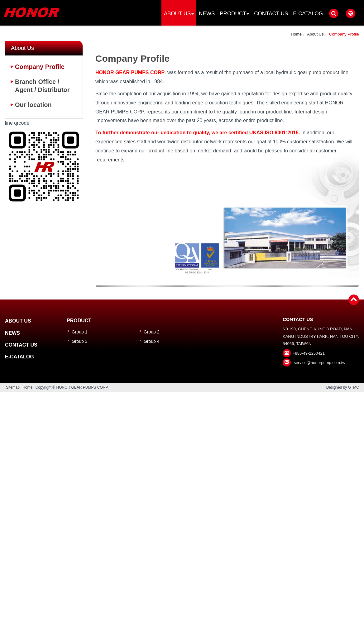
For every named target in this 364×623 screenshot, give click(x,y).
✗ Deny (182, 423)
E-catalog (308, 14)
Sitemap (13, 387)
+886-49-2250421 (309, 353)
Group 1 (80, 332)
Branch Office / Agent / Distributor (42, 86)
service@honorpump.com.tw (320, 363)
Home (296, 34)
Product (234, 14)
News (207, 14)
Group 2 (152, 332)
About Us (179, 14)
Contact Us (271, 14)
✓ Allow (182, 415)
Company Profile (344, 34)
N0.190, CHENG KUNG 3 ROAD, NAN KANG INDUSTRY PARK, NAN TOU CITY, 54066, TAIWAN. (321, 336)
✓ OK (268, 618)
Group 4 (152, 341)
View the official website (197, 477)
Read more (155, 477)
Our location (33, 105)
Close (182, 397)
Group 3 (80, 341)
